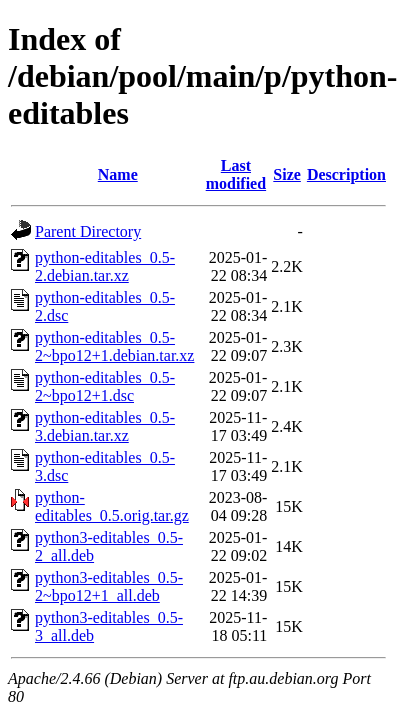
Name (118, 174)
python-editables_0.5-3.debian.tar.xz (105, 426)
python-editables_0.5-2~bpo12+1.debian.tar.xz (114, 346)
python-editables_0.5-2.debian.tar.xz (105, 266)
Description (346, 174)
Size (287, 174)
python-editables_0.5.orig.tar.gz (112, 506)
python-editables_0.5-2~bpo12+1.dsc (105, 386)
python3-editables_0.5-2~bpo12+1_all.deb (109, 586)
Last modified (236, 174)
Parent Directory (88, 231)
